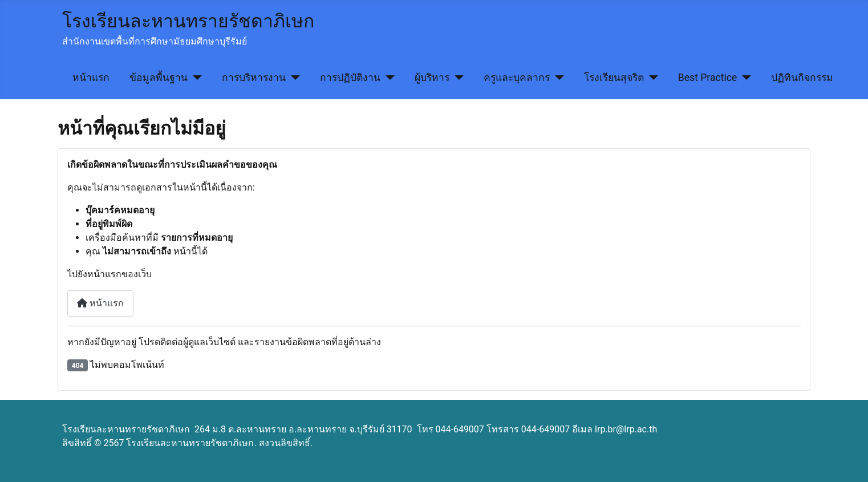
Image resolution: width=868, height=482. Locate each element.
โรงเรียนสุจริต (614, 78)
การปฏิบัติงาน (350, 78)
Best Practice (708, 78)
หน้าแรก (91, 78)
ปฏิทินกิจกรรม (802, 78)
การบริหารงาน (254, 78)
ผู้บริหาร (432, 78)
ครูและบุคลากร (517, 78)
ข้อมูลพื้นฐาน (159, 78)
